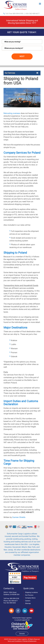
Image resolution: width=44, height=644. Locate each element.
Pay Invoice (30, 578)
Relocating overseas (12, 113)
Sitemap (27, 603)
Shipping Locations (31, 592)
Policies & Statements (30, 641)
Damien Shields (19, 517)
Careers (27, 601)
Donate (22, 634)
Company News (29, 598)
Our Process (28, 595)
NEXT (22, 56)
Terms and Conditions (15, 641)
